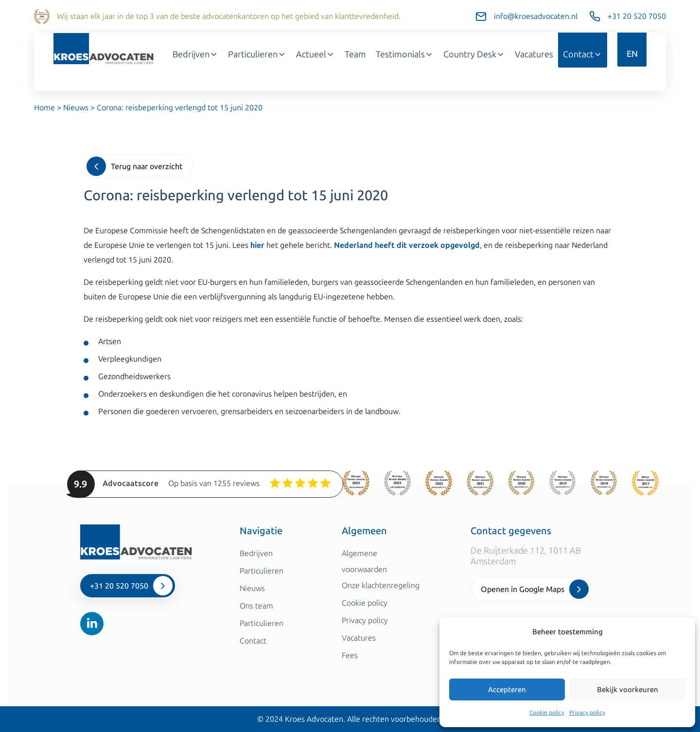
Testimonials (405, 54)
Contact (583, 54)
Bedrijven (195, 54)
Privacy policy (587, 713)
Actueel (315, 54)
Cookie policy (547, 713)
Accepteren (507, 690)
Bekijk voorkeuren (628, 690)
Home (44, 108)
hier (257, 245)
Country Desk (474, 54)
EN (632, 54)
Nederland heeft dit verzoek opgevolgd (407, 245)
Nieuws (76, 108)
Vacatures (534, 54)
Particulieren (257, 54)
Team (355, 54)
